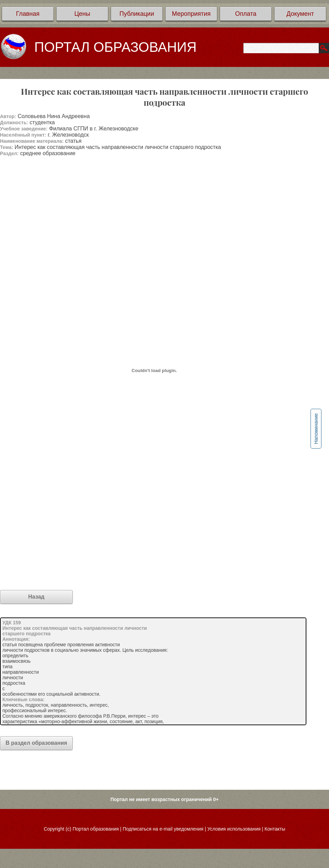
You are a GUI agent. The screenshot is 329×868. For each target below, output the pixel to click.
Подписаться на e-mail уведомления (163, 829)
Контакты (275, 829)
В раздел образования (36, 743)
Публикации (137, 14)
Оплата (246, 14)
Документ (300, 14)
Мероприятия (191, 14)
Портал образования (96, 829)
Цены (82, 14)
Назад (36, 597)
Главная (28, 14)
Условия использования (234, 829)
